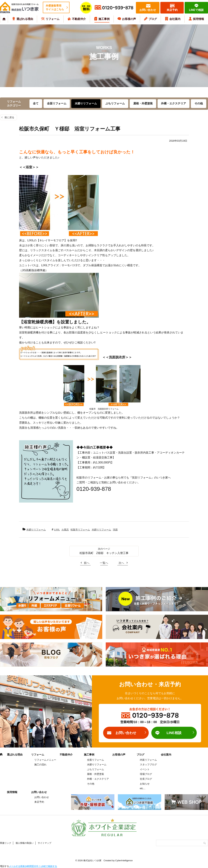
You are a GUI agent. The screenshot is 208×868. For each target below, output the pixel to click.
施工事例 (104, 19)
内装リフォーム (148, 760)
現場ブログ (146, 774)
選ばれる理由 (25, 19)
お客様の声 (129, 19)
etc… (143, 788)
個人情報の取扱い (25, 843)
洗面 (115, 530)
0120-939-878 (118, 8)
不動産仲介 (79, 19)
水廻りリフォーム (86, 103)
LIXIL (57, 530)
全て (36, 103)
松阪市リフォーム (80, 530)
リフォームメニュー (45, 760)
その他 (199, 103)
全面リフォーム (57, 103)
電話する (5, 866)
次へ (121, 563)
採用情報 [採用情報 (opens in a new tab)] (198, 19)
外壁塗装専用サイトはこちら (55, 7)
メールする (15, 866)
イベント (145, 769)
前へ (87, 563)
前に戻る (9, 117)
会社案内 (175, 19)
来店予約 (172, 10)
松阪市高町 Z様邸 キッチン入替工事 (104, 553)
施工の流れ (40, 764)
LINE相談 (174, 733)
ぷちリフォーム (115, 103)
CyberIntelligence (124, 860)
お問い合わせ (148, 10)
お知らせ (145, 784)
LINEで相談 (196, 10)
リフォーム (53, 19)
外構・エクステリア (174, 103)
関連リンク (6, 843)
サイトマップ (45, 843)
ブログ (153, 19)
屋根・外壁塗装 (143, 103)
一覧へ (104, 563)
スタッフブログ (148, 764)
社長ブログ (146, 779)
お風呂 (65, 530)
